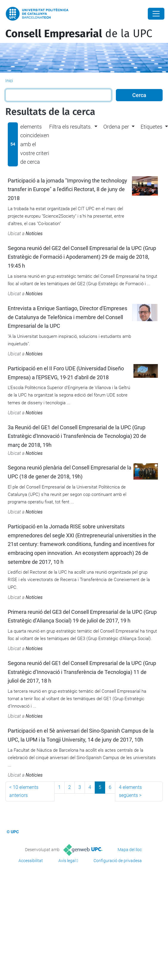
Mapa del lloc (130, 850)
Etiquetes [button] (151, 127)
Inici (9, 81)
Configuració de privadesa (118, 861)
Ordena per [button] (116, 127)
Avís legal (67, 861)
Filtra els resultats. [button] (70, 127)
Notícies (34, 234)
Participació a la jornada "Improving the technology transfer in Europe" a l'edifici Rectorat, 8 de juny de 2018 (67, 189)
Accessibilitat (31, 861)
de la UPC (79, 34)
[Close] (156, 14)
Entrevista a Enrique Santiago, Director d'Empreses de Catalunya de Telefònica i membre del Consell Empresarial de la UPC (67, 317)
